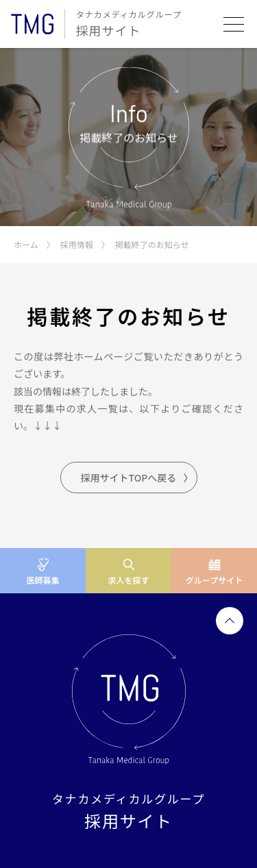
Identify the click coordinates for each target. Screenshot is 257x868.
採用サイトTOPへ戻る (129, 478)
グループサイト (214, 580)
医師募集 (42, 580)
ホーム (26, 244)
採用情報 (77, 244)
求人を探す (128, 580)
